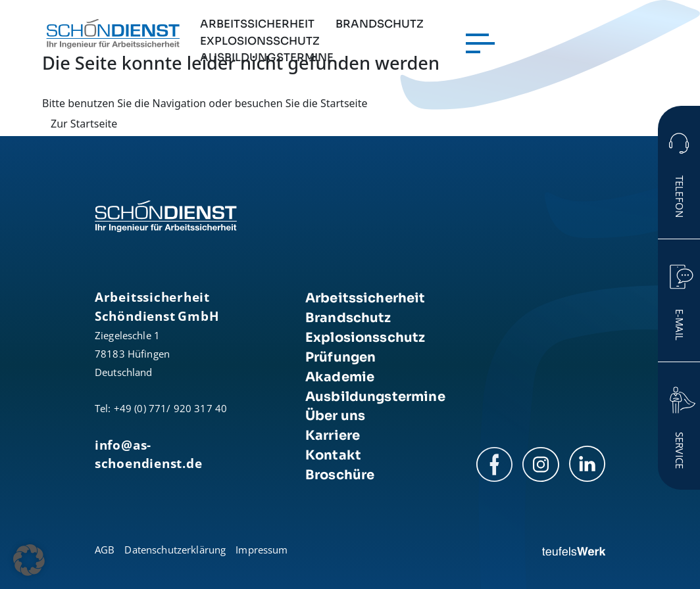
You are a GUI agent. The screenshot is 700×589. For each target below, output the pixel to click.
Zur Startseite (84, 124)
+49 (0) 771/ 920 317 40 (170, 408)
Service (680, 450)
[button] (29, 560)
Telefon (680, 197)
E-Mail (680, 325)
